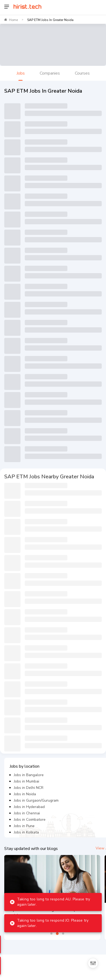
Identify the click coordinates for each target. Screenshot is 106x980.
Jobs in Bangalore (29, 775)
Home (13, 20)
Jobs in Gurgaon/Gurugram (36, 800)
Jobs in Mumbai (26, 781)
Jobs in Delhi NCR (29, 788)
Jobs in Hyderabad (29, 807)
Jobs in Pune (24, 826)
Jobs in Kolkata (26, 832)
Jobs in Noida (25, 794)
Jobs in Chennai (27, 813)
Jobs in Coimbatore (30, 820)
